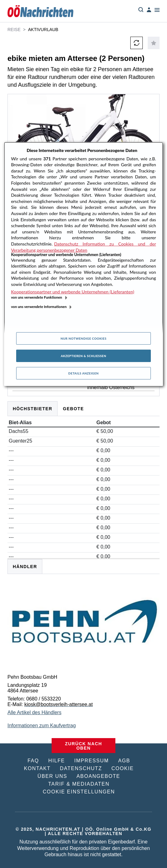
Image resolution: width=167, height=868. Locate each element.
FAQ (33, 761)
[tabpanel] (83, 645)
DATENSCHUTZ (81, 768)
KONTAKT (37, 768)
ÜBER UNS (52, 776)
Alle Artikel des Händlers (34, 712)
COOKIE (123, 768)
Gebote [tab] (73, 409)
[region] (83, 264)
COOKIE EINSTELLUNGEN (79, 792)
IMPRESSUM (92, 761)
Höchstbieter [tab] (32, 409)
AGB (124, 761)
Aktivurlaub (43, 30)
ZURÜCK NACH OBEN (83, 746)
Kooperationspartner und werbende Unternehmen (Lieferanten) (72, 292)
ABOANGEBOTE (98, 776)
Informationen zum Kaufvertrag (42, 726)
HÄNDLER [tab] (25, 567)
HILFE (56, 761)
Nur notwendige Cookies (84, 338)
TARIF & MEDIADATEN (79, 784)
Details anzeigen (84, 373)
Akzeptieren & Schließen (83, 356)
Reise (14, 30)
